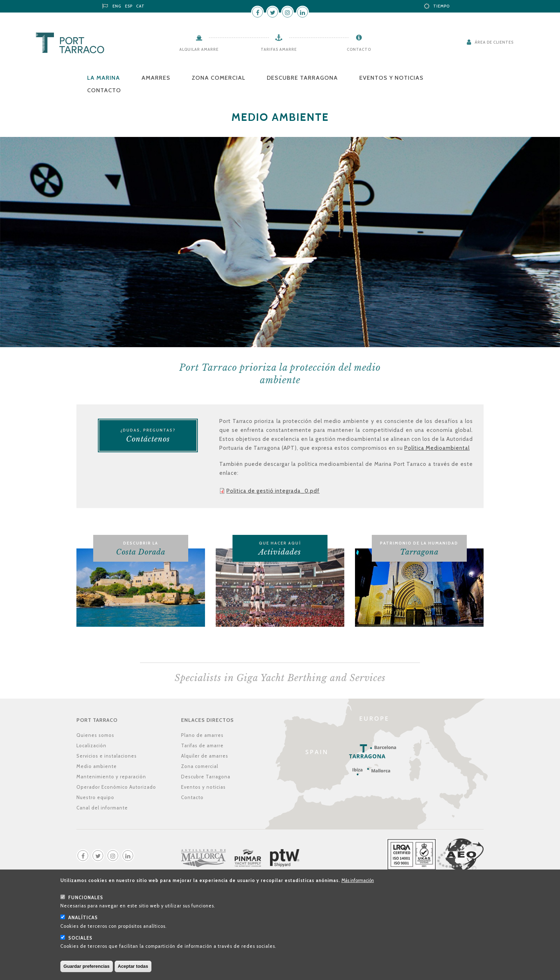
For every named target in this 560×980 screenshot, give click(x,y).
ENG (117, 6)
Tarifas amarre (279, 49)
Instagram (287, 12)
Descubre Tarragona (302, 78)
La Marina (104, 78)
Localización (91, 745)
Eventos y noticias (391, 78)
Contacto (359, 49)
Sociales (80, 946)
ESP (129, 6)
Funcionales (86, 906)
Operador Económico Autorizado (116, 787)
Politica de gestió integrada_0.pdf (273, 491)
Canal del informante (102, 808)
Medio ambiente (97, 766)
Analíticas (83, 926)
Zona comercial (219, 78)
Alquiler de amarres (205, 756)
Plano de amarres (202, 735)
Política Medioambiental (437, 448)
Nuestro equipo (95, 797)
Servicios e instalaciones (107, 756)
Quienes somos (95, 735)
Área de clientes (494, 42)
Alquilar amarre (199, 49)
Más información (358, 889)
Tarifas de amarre (202, 745)
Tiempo (441, 6)
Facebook (257, 12)
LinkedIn (302, 12)
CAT (140, 6)
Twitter (272, 12)
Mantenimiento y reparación (111, 777)
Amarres (156, 78)
